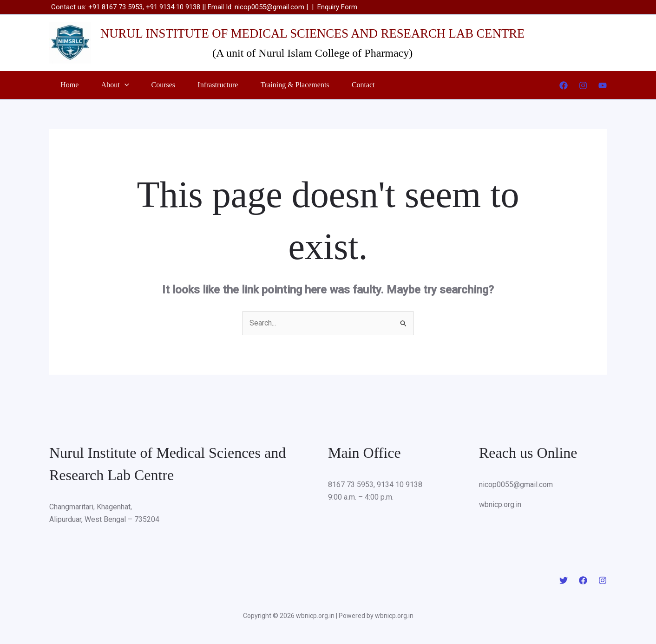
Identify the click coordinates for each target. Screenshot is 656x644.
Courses (177, 85)
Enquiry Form (337, 7)
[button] (132, 85)
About (123, 85)
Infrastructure (237, 85)
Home (72, 85)
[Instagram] (583, 85)
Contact (393, 85)
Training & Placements (319, 85)
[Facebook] (564, 85)
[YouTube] (603, 85)
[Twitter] (564, 580)
